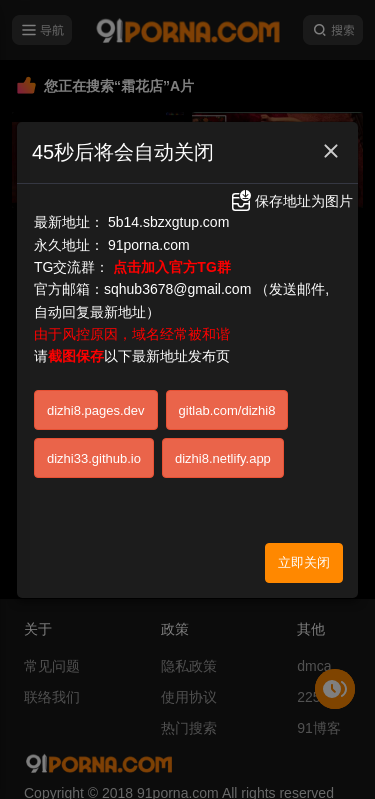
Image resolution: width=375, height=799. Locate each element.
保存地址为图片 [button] (291, 201)
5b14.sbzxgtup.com (168, 222)
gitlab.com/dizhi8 (227, 410)
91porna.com (149, 245)
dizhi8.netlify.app (223, 458)
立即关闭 (304, 562)
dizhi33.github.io (94, 458)
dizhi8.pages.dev (96, 410)
